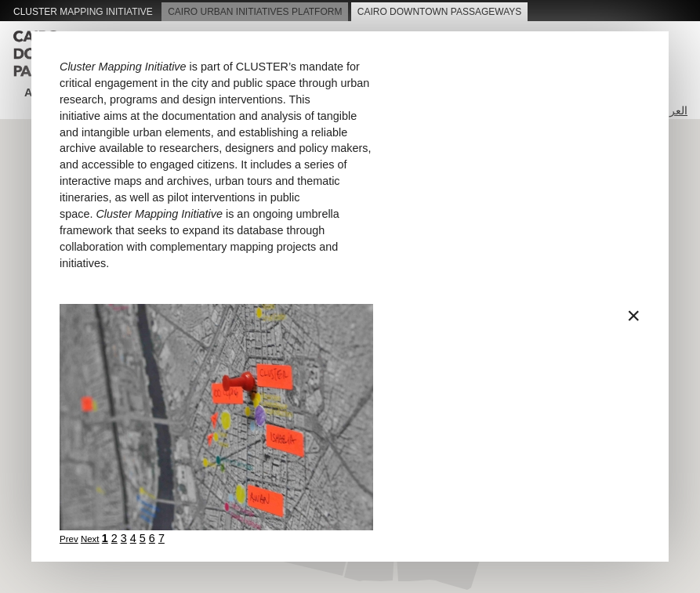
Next (90, 539)
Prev (69, 539)
